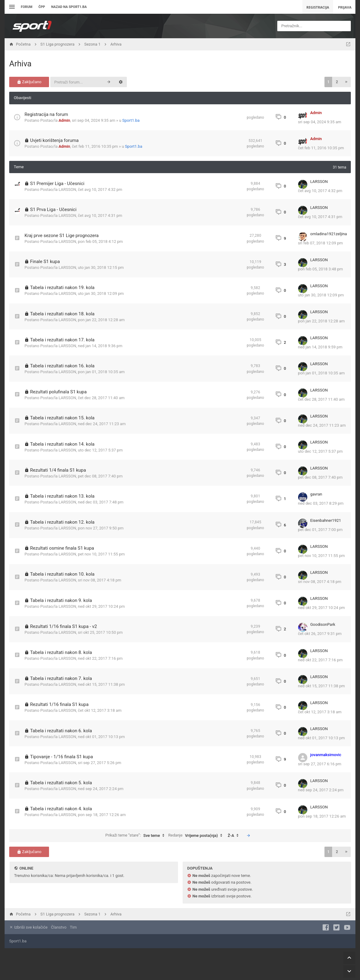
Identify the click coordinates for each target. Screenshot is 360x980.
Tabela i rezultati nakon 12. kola (62, 522)
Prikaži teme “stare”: (136, 836)
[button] (346, 82)
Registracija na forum (46, 114)
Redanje (197, 836)
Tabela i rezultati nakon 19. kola (62, 288)
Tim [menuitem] (73, 927)
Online (26, 868)
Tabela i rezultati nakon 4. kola (61, 809)
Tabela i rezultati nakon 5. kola (61, 783)
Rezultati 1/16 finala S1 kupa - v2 (63, 626)
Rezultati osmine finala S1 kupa (62, 548)
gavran (316, 494)
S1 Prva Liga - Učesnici (53, 210)
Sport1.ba (131, 120)
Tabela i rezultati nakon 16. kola (62, 366)
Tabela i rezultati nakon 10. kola (62, 574)
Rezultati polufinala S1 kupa (58, 392)
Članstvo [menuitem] (59, 927)
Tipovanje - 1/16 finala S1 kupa (61, 757)
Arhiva (20, 64)
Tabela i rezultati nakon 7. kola (61, 678)
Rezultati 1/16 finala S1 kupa (59, 704)
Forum (27, 7)
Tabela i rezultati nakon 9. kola (61, 600)
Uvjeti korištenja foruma (54, 140)
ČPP (42, 7)
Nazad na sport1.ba (69, 7)
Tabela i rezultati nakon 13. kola (62, 496)
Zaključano (29, 82)
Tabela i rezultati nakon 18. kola (62, 314)
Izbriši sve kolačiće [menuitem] (28, 927)
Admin (64, 120)
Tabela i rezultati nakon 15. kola (62, 418)
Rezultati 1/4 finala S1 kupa (58, 470)
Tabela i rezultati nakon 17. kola (62, 340)
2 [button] (337, 82)
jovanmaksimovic (326, 755)
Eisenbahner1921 (326, 520)
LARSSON (67, 189)
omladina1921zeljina (329, 234)
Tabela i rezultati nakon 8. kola (61, 652)
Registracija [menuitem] (318, 7)
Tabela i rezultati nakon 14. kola (62, 444)
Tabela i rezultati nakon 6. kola (61, 731)
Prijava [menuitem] (345, 7)
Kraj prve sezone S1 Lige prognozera (62, 236)
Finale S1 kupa (45, 262)
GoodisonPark (323, 624)
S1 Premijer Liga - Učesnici (57, 184)
